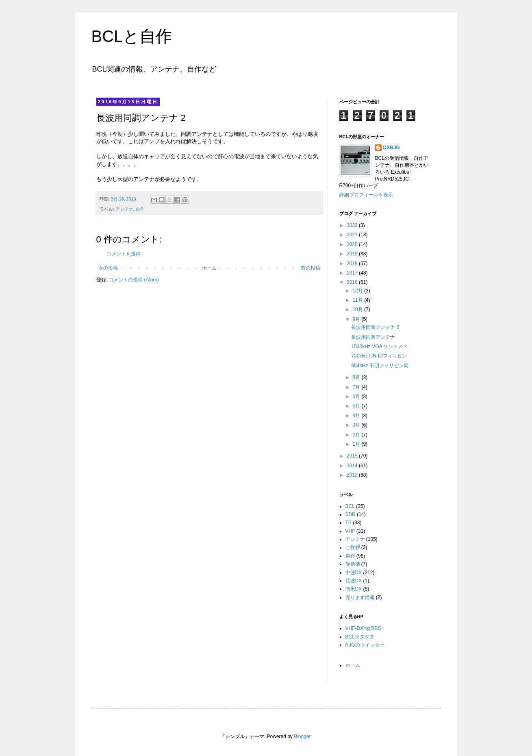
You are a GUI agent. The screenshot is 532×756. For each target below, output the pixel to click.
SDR (351, 514)
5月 (357, 406)
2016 (353, 282)
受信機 (353, 564)
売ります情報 (360, 597)
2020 (353, 244)
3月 (357, 425)
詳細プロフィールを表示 (366, 195)
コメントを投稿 (124, 254)
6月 (357, 397)
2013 (353, 475)
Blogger (302, 736)
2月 (357, 435)
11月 (358, 300)
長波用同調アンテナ (373, 337)
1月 (357, 444)
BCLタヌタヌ (360, 637)
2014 (353, 466)
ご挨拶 (353, 547)
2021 (353, 235)
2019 (353, 254)
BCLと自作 (132, 36)
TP (349, 523)
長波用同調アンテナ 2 (375, 327)
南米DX (354, 589)
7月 (357, 387)
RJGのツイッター (365, 645)
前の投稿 (311, 268)
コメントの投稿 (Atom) (134, 280)
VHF (350, 531)
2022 (353, 225)
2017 (353, 273)
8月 (357, 377)
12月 (358, 291)
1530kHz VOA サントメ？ (379, 346)
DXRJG (392, 148)
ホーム (209, 268)
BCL (350, 506)
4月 (357, 416)
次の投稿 (108, 268)
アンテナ (124, 209)
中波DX (354, 573)
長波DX (354, 581)
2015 (353, 456)
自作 (140, 209)
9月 (357, 319)
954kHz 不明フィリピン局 (380, 366)
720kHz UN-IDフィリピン (379, 356)
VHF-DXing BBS (363, 628)
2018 (353, 264)
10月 (358, 309)
